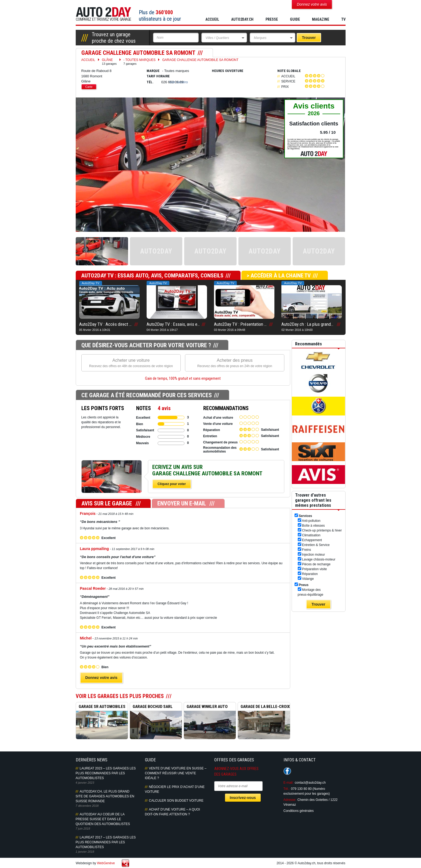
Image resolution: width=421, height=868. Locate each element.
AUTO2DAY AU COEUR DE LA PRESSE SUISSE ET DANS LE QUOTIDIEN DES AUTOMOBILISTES (103, 819)
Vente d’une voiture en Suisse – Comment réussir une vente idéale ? (176, 773)
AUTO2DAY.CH (242, 19)
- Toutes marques (140, 62)
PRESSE (272, 19)
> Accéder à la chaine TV (279, 276)
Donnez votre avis (101, 678)
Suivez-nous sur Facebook (287, 771)
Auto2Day (104, 14)
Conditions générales (299, 811)
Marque (153, 71)
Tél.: (287, 789)
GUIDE (295, 19)
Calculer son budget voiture (176, 801)
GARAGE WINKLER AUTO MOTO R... (206, 707)
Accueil (212, 19)
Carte (89, 87)
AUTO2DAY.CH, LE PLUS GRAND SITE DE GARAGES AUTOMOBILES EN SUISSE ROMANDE (105, 796)
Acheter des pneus (235, 363)
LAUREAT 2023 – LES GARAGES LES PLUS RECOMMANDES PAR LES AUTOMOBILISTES (106, 773)
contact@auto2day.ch (310, 783)
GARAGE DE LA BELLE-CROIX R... (264, 707)
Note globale (289, 71)
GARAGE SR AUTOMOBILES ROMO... (101, 707)
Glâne (109, 62)
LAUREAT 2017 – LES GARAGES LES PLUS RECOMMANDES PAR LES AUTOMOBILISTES (106, 842)
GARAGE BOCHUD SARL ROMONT (151, 707)
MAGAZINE (321, 19)
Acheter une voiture (131, 363)
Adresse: (290, 800)
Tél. (150, 82)
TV (343, 19)
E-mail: (288, 783)
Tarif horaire (158, 76)
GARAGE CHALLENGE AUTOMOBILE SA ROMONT (200, 60)
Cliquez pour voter (172, 484)
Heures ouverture (228, 71)
